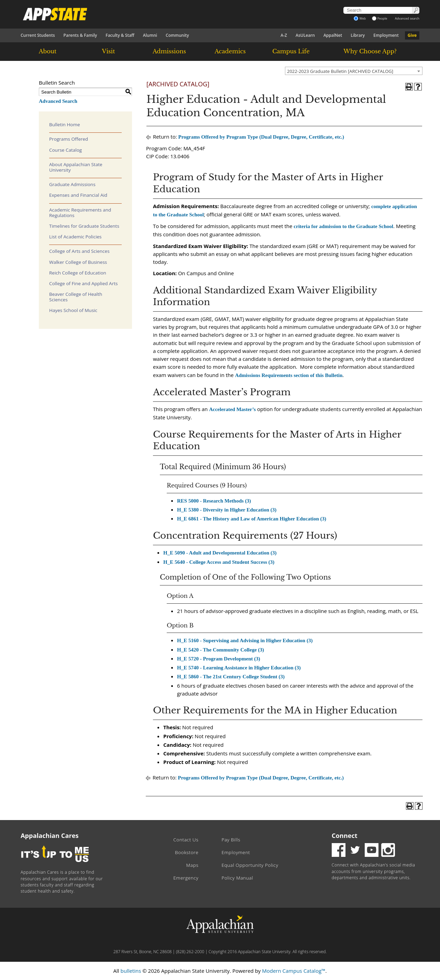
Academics (230, 51)
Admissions (169, 51)
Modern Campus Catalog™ (294, 971)
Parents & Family (80, 35)
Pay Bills (231, 840)
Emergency (186, 878)
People (380, 18)
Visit (109, 51)
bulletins (131, 971)
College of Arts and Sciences (79, 251)
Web (360, 18)
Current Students (38, 35)
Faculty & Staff (120, 35)
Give (412, 35)
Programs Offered (69, 139)
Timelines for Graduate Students (84, 226)
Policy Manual (237, 878)
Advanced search (407, 18)
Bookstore (187, 852)
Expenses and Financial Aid (78, 195)
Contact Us (186, 840)
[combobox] (354, 71)
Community (177, 35)
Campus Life (291, 51)
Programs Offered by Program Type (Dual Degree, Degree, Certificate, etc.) (261, 137)
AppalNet (333, 35)
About (48, 51)
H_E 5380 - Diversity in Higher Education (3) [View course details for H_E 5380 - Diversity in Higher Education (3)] (227, 510)
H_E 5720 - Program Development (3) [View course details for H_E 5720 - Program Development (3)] (219, 659)
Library (358, 35)
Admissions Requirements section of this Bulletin (289, 375)
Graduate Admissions (72, 184)
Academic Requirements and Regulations (80, 213)
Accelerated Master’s (232, 409)
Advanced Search (58, 101)
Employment (386, 35)
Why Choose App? (370, 51)
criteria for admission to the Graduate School (343, 226)
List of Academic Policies (75, 237)
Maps (192, 865)
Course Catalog (65, 150)
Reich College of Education (78, 273)
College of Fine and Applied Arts (83, 283)
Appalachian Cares (50, 836)
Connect (345, 836)
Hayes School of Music (73, 310)
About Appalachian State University (76, 167)
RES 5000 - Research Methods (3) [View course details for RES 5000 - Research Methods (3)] (214, 501)
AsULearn (305, 35)
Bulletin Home (65, 125)
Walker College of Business (78, 262)
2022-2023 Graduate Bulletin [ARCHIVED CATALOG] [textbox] (340, 71)
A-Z (284, 35)
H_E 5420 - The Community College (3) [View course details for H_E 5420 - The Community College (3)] (221, 650)
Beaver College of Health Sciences (76, 297)
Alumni (150, 35)
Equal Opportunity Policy (250, 865)
